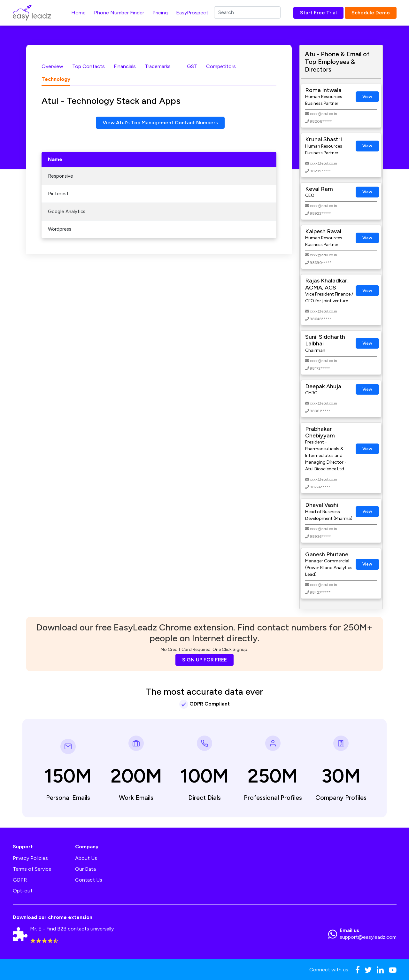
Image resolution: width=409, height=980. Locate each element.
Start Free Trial (318, 13)
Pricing (160, 13)
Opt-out (23, 891)
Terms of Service (32, 869)
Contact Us (89, 880)
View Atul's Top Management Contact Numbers (160, 123)
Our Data (85, 869)
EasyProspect (192, 13)
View (367, 97)
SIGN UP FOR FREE (204, 660)
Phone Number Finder (119, 13)
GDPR (20, 880)
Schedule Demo (371, 13)
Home (78, 13)
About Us (86, 858)
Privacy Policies (30, 858)
